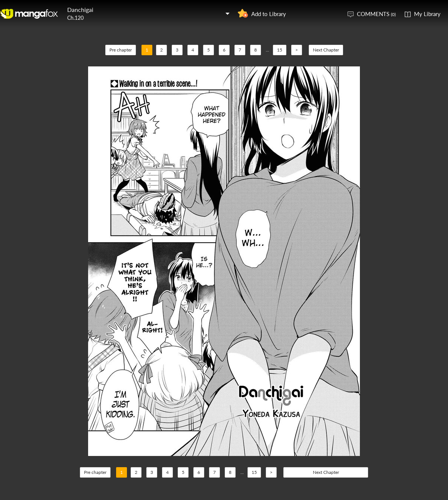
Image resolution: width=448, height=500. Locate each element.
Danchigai (80, 10)
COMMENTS (376, 14)
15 (280, 50)
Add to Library (269, 14)
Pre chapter (121, 50)
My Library (427, 14)
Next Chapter (326, 50)
